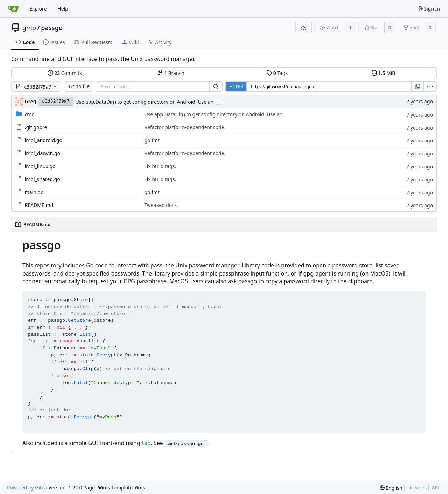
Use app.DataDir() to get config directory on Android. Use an (144, 102)
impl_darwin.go (43, 153)
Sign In (429, 9)
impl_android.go (44, 140)
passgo (52, 28)
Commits (65, 73)
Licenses (417, 488)
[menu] (430, 86)
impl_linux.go (40, 166)
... (219, 101)
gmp (29, 28)
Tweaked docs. (161, 205)
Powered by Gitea (27, 488)
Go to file (79, 86)
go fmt (152, 140)
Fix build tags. (160, 166)
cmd (30, 114)
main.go (34, 192)
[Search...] (216, 86)
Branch (171, 73)
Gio (146, 443)
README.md (39, 205)
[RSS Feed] (304, 27)
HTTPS (236, 86)
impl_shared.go (43, 179)
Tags (277, 73)
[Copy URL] (418, 86)
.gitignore (36, 127)
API (435, 488)
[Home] (13, 9)
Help (63, 9)
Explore (38, 9)
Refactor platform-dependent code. (185, 127)
